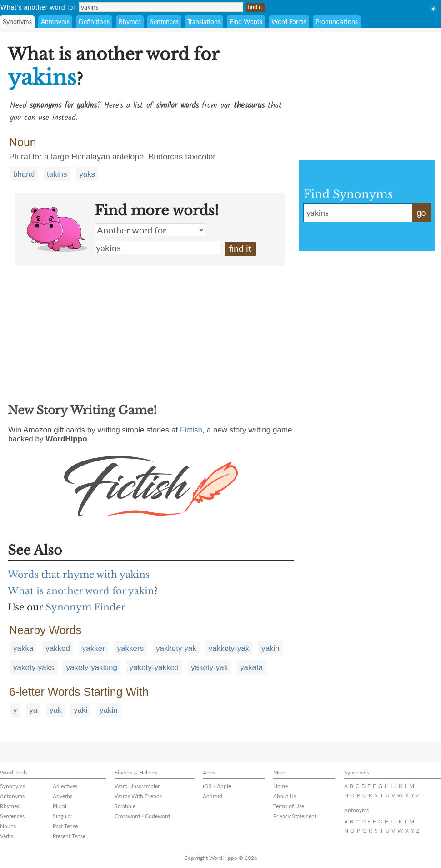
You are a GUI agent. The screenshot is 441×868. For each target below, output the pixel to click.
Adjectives (65, 786)
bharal (24, 174)
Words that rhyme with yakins (79, 575)
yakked (58, 648)
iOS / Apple (217, 786)
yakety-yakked (154, 667)
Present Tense (69, 836)
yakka (23, 648)
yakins (157, 248)
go (421, 213)
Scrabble (125, 806)
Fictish (191, 430)
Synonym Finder (85, 607)
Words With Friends (138, 796)
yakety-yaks (34, 667)
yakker (94, 648)
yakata (251, 667)
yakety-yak (209, 667)
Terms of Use (289, 806)
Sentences (164, 22)
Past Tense (65, 826)
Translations (204, 22)
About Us (285, 796)
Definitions (94, 22)
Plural (60, 806)
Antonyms (55, 22)
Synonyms (17, 22)
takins (57, 174)
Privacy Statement (295, 816)
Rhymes (130, 22)
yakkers (131, 648)
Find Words (246, 22)
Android (213, 796)
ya (33, 710)
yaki (80, 710)
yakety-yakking (91, 667)
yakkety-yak (229, 648)
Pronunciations (337, 22)
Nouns (8, 826)
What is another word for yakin (81, 591)
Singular (63, 816)
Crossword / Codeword (142, 816)
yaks (87, 174)
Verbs (7, 836)
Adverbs (63, 796)
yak (55, 710)
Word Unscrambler (137, 786)
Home (281, 786)
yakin (271, 648)
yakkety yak (176, 648)
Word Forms (289, 22)
